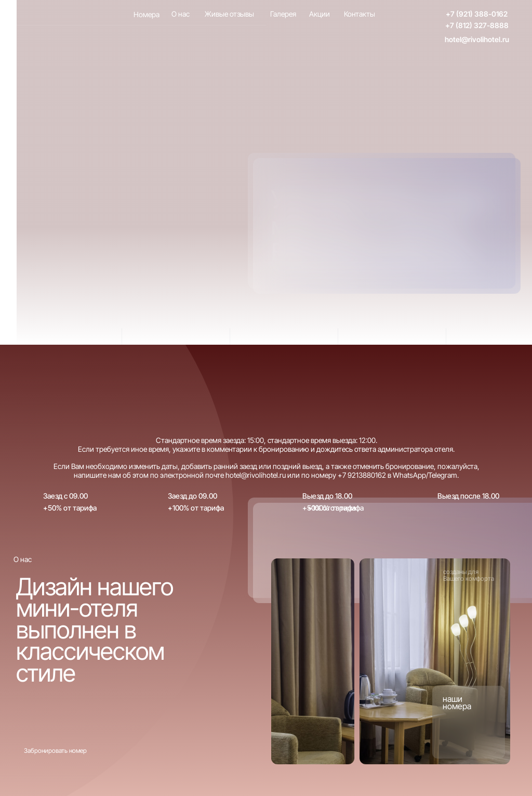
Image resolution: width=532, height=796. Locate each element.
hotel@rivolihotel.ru (477, 39)
